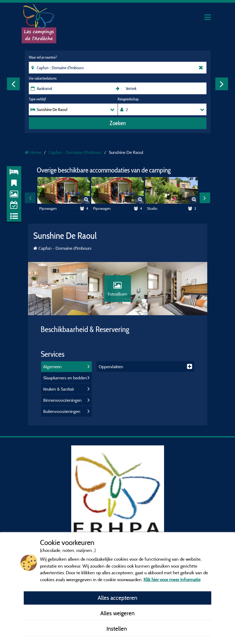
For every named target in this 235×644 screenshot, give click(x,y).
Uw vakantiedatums (43, 78)
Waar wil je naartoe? (43, 57)
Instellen (117, 629)
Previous (13, 84)
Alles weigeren (118, 613)
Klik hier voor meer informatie (172, 579)
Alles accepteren (118, 598)
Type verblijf (37, 99)
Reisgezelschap (128, 99)
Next (222, 84)
